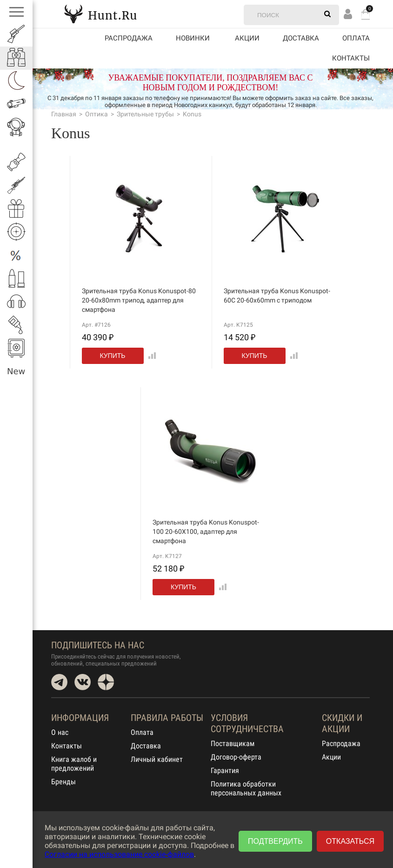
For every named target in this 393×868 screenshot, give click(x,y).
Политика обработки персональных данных (246, 788)
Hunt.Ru (100, 14)
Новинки (193, 38)
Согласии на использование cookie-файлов (119, 854)
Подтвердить (275, 841)
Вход (348, 14)
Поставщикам (233, 744)
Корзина (366, 14)
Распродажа (129, 38)
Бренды (63, 782)
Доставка (301, 38)
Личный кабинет (157, 759)
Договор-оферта (236, 757)
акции (247, 38)
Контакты (351, 58)
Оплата (356, 38)
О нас (60, 732)
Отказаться (350, 841)
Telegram (59, 682)
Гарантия (225, 770)
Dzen (106, 682)
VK (83, 682)
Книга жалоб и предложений (74, 764)
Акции (331, 757)
